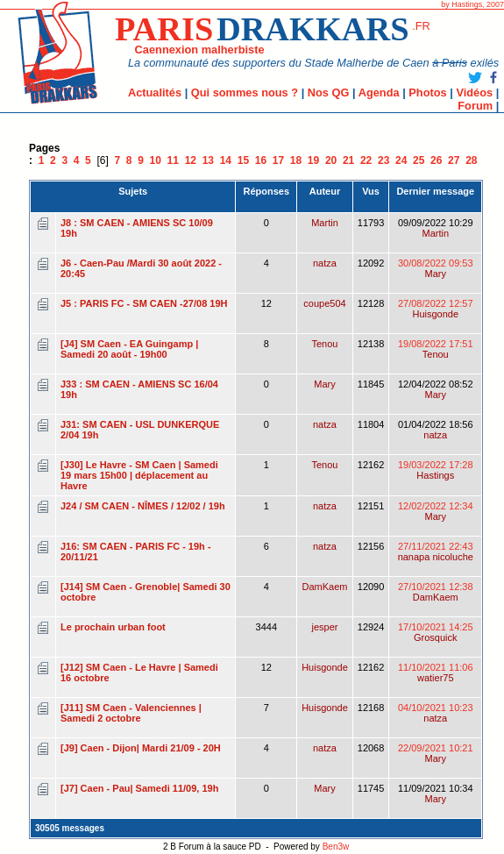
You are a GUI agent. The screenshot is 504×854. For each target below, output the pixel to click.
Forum (475, 106)
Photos (427, 93)
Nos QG (329, 93)
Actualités (155, 93)
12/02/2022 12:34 (436, 511)
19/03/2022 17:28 (436, 470)
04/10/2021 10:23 (436, 713)
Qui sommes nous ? (245, 93)
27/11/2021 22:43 (436, 552)
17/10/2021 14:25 (436, 632)
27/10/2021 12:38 (436, 592)
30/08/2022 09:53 (436, 268)
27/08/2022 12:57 (436, 309)
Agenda (379, 93)
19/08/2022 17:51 (436, 349)
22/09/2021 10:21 (436, 753)
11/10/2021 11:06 (436, 673)
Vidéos (474, 93)
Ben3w (336, 847)
